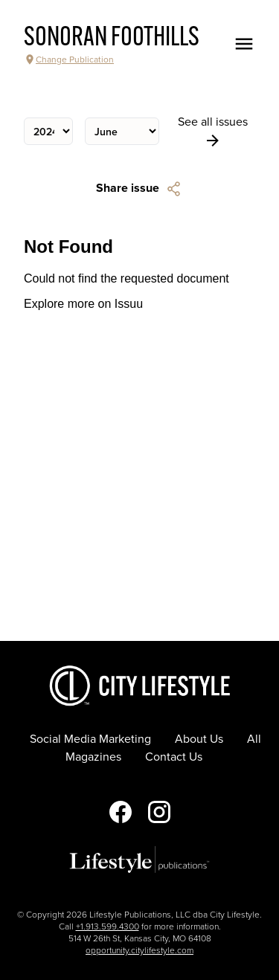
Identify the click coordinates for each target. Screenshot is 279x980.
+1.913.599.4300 (108, 926)
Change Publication (69, 59)
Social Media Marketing (90, 739)
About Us (199, 739)
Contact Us (174, 757)
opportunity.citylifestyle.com (139, 950)
